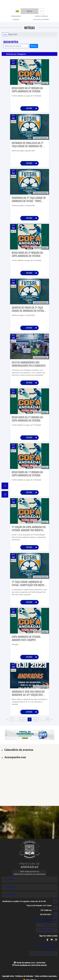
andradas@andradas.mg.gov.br (41, 920)
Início (5, 34)
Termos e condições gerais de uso (44, 944)
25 (48, 719)
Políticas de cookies (50, 947)
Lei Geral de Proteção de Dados (43, 953)
